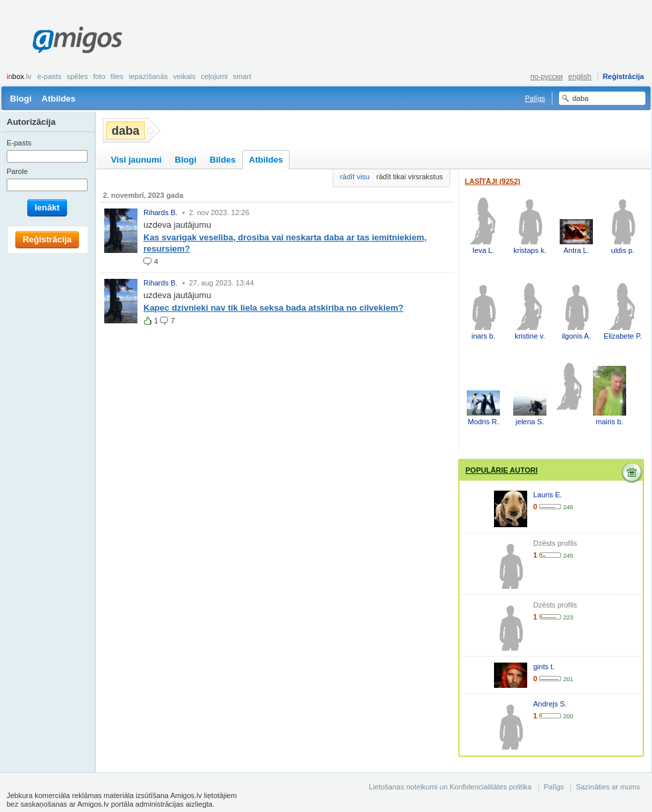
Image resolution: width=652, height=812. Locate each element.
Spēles (77, 76)
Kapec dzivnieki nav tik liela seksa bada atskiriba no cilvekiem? (274, 308)
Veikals (185, 76)
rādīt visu (355, 177)
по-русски (547, 76)
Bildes (223, 160)
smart (242, 76)
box (19, 76)
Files (118, 76)
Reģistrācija (623, 76)
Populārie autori (502, 470)
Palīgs (535, 98)
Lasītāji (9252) (493, 181)
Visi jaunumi (136, 160)
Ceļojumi (214, 76)
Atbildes (59, 99)
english (580, 76)
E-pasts (49, 76)
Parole (17, 171)
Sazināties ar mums (608, 787)
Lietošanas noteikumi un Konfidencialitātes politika (450, 787)
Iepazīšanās (148, 76)
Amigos (77, 40)
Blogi (21, 99)
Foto (99, 76)
